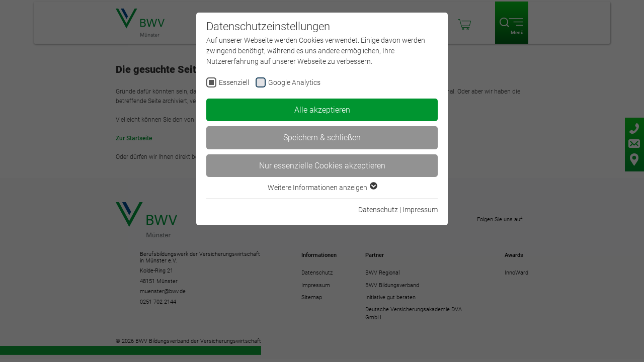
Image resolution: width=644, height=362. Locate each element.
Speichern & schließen (322, 138)
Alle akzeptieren (322, 110)
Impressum (420, 210)
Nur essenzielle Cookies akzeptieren (322, 166)
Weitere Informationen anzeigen (322, 188)
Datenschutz (378, 210)
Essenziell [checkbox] (234, 82)
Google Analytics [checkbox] (294, 82)
